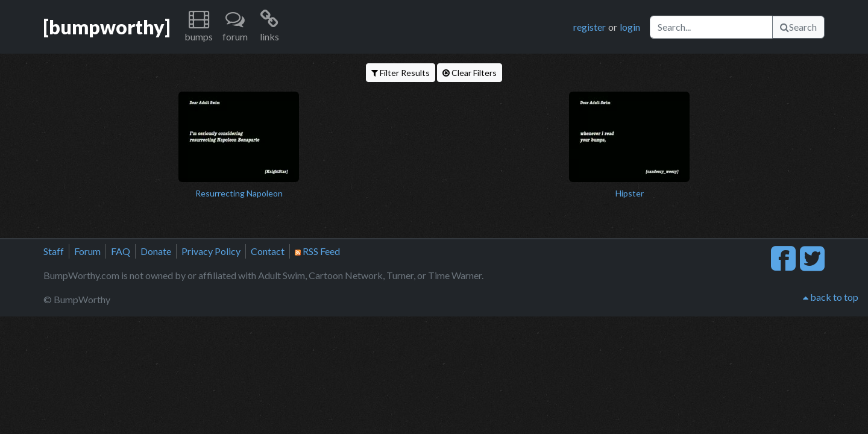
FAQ (121, 251)
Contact (268, 251)
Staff (54, 251)
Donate (156, 251)
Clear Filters (470, 73)
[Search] (711, 27)
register (590, 27)
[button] (199, 27)
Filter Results (401, 73)
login (630, 27)
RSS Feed (317, 251)
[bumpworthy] (107, 27)
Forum (87, 251)
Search (798, 27)
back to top (831, 297)
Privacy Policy (211, 251)
